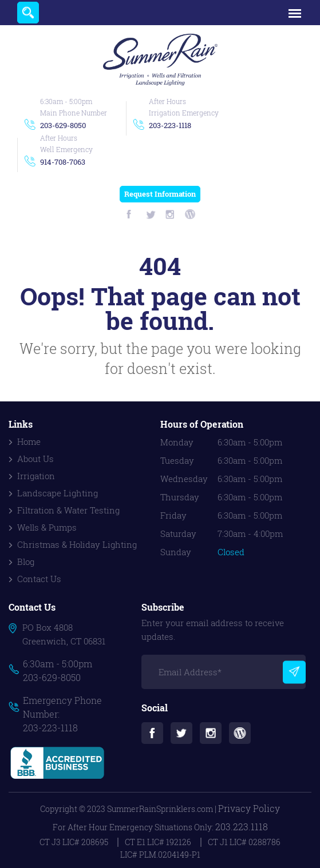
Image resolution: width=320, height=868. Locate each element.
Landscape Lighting (58, 493)
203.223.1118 (242, 827)
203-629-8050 (63, 125)
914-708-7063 (63, 162)
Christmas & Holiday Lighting (77, 544)
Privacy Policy (249, 808)
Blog (26, 562)
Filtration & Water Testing (68, 510)
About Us (35, 459)
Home (29, 441)
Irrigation (36, 476)
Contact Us (39, 579)
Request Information (160, 194)
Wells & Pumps (47, 527)
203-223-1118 (170, 125)
